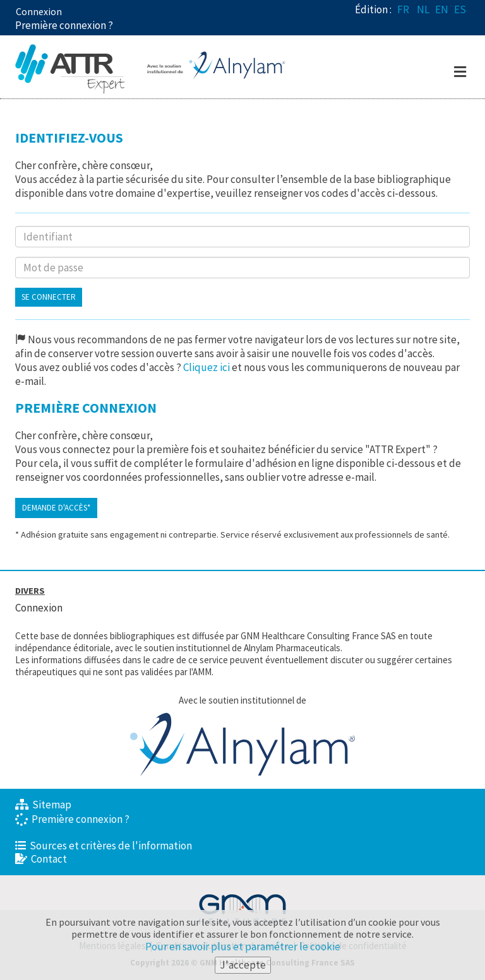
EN (442, 9)
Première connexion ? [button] (64, 25)
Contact (41, 859)
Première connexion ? (72, 819)
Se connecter (49, 297)
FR (403, 9)
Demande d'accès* (56, 508)
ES (460, 9)
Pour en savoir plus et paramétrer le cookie (243, 947)
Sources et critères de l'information (104, 846)
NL (423, 9)
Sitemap (43, 805)
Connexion (39, 11)
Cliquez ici (207, 367)
